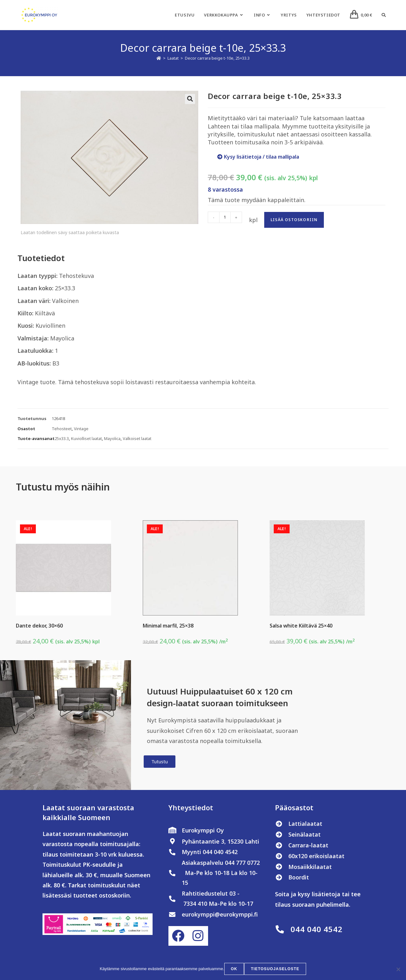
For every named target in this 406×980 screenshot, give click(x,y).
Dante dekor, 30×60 (39, 626)
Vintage (81, 429)
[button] (190, 99)
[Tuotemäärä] (225, 217)
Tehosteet (62, 429)
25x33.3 (62, 438)
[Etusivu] (159, 58)
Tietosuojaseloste (275, 969)
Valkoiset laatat (137, 438)
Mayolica (112, 438)
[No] (398, 969)
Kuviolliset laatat (86, 438)
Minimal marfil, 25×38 (168, 626)
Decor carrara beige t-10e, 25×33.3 (217, 58)
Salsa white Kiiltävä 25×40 (301, 626)
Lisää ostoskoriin (294, 220)
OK (234, 969)
